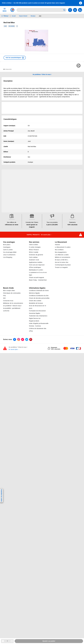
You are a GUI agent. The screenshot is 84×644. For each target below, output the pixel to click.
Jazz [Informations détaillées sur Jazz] (40, 16)
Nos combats (59, 250)
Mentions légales (34, 293)
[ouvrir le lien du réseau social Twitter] (27, 339)
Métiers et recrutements (63, 257)
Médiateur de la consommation (13, 303)
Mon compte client (9, 291)
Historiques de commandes (12, 293)
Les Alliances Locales (62, 255)
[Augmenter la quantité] (12, 641)
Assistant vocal (34, 260)
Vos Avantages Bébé (10, 252)
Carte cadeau (33, 257)
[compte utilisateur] (75, 10)
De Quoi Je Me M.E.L (62, 260)
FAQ (4, 296)
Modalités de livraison (36, 303)
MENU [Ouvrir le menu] (5, 10)
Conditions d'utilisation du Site (39, 296)
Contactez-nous (8, 301)
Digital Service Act (35, 318)
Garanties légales (35, 313)
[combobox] (40, 10)
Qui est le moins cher (62, 262)
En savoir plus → (14, 349)
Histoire (57, 245)
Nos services (34, 242)
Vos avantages (9, 242)
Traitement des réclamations (38, 316)
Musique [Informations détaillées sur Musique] (33, 16)
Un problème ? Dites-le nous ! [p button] (42, 74)
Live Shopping (8, 257)
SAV (4, 298)
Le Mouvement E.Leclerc (63, 247)
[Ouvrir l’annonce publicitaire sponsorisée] (42, 108)
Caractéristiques (10, 119)
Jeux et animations (9, 255)
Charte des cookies (35, 301)
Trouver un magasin (61, 267)
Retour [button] (6, 16)
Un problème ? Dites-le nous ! (12, 306)
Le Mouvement (61, 242)
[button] (15, 58)
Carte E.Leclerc (8, 250)
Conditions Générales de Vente (39, 291)
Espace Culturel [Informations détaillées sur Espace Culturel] (23, 16)
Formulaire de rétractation (37, 311)
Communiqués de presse (63, 265)
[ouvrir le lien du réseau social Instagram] (19, 339)
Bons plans (7, 245)
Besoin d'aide (8, 288)
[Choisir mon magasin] (70, 10)
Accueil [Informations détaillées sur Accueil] (14, 16)
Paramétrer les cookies (1, 495)
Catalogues (7, 247)
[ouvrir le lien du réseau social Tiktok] (23, 339)
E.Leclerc (36, 270)
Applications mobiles (36, 262)
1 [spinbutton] (7, 641)
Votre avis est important (37, 265)
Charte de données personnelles (39, 298)
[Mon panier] (80, 10)
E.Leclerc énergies (35, 247)
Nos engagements (61, 252)
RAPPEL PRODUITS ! (40, 235)
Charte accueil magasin (37, 277)
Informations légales (37, 288)
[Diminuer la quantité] (3, 641)
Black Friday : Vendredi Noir (38, 280)
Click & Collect (34, 245)
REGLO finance (34, 250)
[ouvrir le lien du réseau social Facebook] (15, 339)
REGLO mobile (34, 252)
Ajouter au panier (49, 641)
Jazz (5, 26)
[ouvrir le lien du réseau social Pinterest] (31, 339)
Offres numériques (35, 267)
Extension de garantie (36, 255)
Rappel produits (34, 321)
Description (8, 81)
